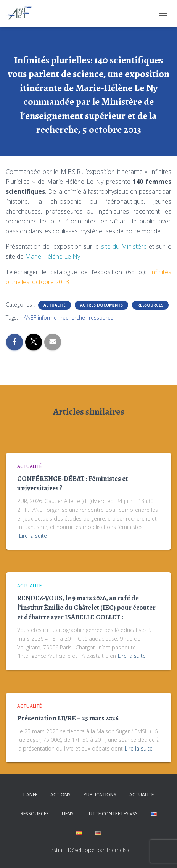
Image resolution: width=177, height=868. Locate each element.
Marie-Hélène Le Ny (53, 256)
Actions (60, 795)
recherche (73, 317)
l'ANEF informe (39, 317)
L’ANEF (30, 795)
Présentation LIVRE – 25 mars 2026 (68, 718)
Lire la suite (33, 536)
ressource (101, 317)
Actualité (55, 305)
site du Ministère (123, 246)
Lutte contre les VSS (112, 814)
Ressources (150, 305)
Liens (68, 814)
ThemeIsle (118, 850)
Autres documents (101, 305)
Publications (100, 795)
